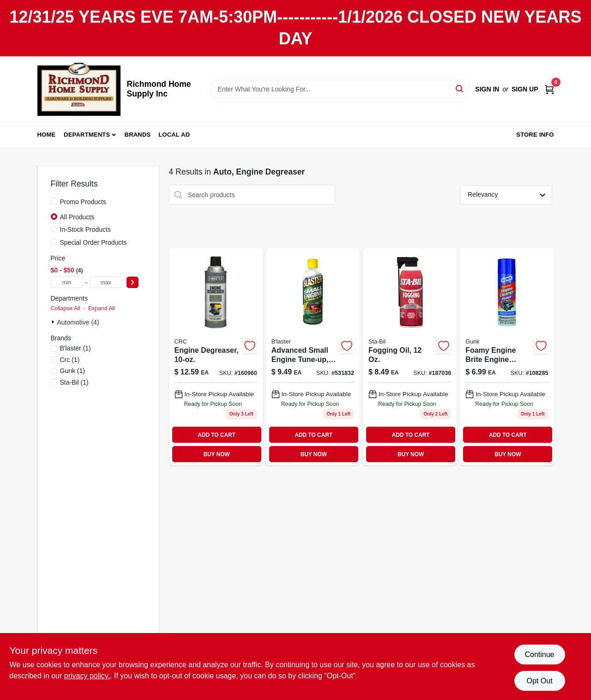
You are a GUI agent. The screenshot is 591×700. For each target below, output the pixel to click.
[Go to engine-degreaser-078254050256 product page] (216, 357)
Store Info (535, 135)
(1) (75, 348)
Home (47, 135)
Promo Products (83, 202)
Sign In (487, 89)
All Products (77, 217)
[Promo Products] (54, 201)
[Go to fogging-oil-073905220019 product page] (410, 357)
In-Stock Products (86, 229)
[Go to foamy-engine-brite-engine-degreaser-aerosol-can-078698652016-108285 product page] (507, 357)
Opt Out (539, 681)
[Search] (460, 88)
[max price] (106, 282)
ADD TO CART (217, 435)
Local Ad (174, 135)
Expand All (102, 308)
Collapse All (66, 308)
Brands (138, 135)
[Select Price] (133, 282)
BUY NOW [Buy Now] (216, 454)
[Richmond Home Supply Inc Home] (79, 89)
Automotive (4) (78, 322)
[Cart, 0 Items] (549, 89)
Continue (539, 655)
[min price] (67, 282)
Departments (87, 135)
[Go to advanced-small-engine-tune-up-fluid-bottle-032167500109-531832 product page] (313, 357)
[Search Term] (339, 89)
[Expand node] (54, 322)
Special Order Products (93, 242)
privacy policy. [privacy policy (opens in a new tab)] (87, 676)
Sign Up (525, 89)
